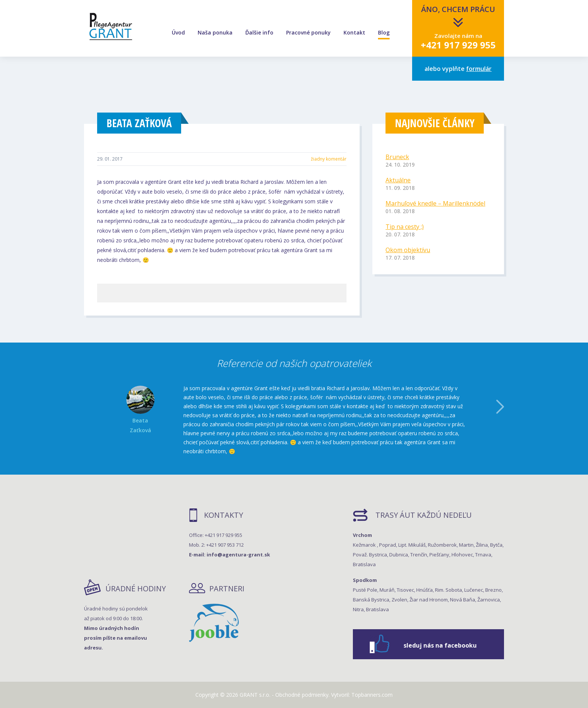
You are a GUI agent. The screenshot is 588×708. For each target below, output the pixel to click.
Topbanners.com (372, 695)
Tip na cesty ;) (405, 227)
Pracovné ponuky (308, 33)
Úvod (178, 33)
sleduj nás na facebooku (440, 645)
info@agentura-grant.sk (238, 555)
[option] (294, 420)
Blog (384, 33)
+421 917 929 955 (458, 45)
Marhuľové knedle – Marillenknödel (435, 203)
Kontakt (354, 33)
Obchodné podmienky (302, 695)
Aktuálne (398, 180)
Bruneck (397, 157)
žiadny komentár (329, 159)
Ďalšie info (259, 33)
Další (500, 407)
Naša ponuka (215, 33)
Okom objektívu (408, 250)
